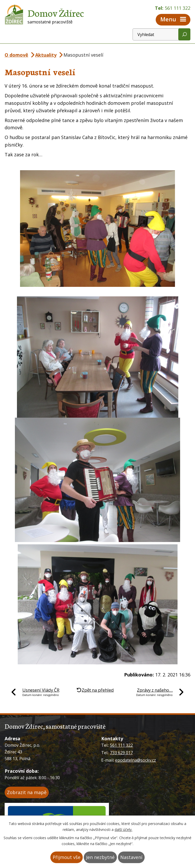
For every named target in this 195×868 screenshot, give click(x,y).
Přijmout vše (67, 857)
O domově (16, 55)
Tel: (173, 8)
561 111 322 (121, 745)
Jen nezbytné (100, 857)
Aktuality (46, 55)
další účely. (123, 830)
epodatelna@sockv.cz (136, 760)
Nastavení (131, 857)
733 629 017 (121, 753)
